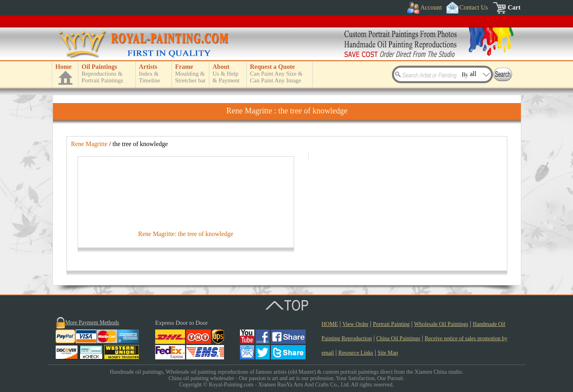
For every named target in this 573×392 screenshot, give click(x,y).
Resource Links (356, 353)
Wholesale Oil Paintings (441, 324)
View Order (355, 324)
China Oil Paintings (398, 338)
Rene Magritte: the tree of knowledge (186, 234)
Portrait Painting (391, 324)
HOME (330, 324)
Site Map (388, 353)
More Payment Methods (92, 323)
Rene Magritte (89, 144)
